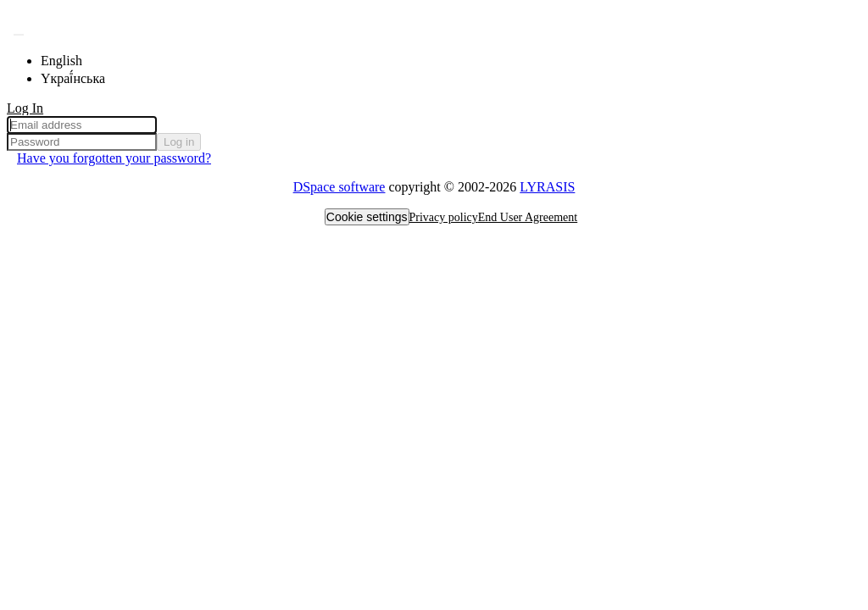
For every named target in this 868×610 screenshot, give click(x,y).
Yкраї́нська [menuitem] (73, 78)
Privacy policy (444, 217)
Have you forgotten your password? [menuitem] (114, 158)
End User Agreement (528, 217)
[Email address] (82, 125)
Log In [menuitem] (25, 108)
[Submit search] (19, 35)
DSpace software (339, 187)
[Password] (82, 142)
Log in (179, 142)
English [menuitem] (61, 61)
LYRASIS (547, 187)
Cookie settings (367, 217)
